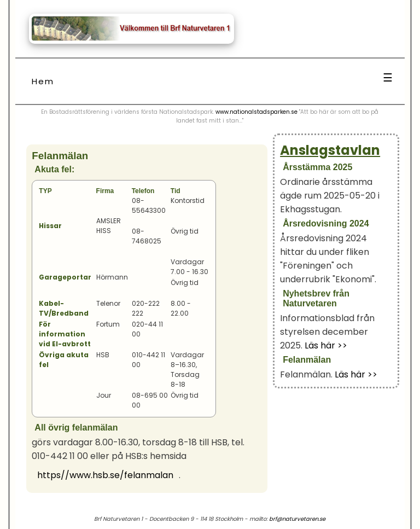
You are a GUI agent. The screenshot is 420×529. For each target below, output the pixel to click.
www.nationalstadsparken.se (256, 112)
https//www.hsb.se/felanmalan (105, 475)
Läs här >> (326, 345)
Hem (43, 81)
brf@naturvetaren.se (297, 519)
